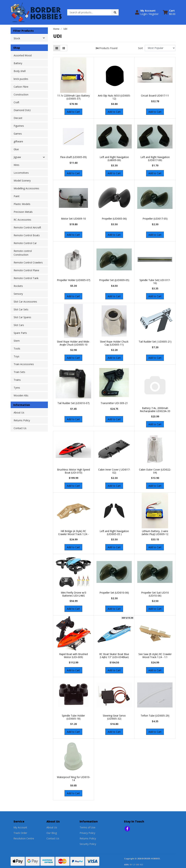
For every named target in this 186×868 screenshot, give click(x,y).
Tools (17, 348)
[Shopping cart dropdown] (169, 12)
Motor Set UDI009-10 (73, 219)
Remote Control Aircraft (27, 227)
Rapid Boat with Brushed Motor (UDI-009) (73, 656)
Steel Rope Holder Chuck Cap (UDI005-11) (114, 343)
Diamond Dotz (22, 110)
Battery (18, 63)
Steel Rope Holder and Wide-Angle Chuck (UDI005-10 (73, 343)
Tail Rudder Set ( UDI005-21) (155, 342)
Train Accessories (24, 364)
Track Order (20, 833)
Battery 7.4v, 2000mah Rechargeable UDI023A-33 (155, 410)
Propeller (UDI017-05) (155, 219)
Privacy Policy (87, 833)
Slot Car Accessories (25, 302)
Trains (17, 380)
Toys (16, 356)
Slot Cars (19, 325)
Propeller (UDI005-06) (114, 219)
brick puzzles (21, 79)
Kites (16, 165)
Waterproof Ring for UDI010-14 (74, 779)
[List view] (64, 48)
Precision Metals (23, 212)
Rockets (18, 286)
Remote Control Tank (26, 278)
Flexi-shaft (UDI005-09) (73, 157)
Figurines (19, 126)
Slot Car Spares (22, 317)
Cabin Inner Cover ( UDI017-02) (114, 471)
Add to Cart (73, 112)
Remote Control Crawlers (28, 262)
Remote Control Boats (27, 235)
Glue (16, 149)
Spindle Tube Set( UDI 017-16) (155, 282)
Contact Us (20, 428)
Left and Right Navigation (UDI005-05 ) (114, 533)
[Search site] (115, 12)
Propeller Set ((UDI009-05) (114, 280)
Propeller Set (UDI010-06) (114, 593)
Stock (31, 38)
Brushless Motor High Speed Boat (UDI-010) (73, 471)
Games (18, 134)
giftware (18, 141)
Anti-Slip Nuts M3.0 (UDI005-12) (114, 97)
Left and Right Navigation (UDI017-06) (155, 159)
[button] (147, 12)
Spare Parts (20, 333)
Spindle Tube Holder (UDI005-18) (73, 717)
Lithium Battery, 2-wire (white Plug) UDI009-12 (155, 533)
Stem (17, 341)
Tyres (17, 388)
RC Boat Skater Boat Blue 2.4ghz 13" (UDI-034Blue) (114, 656)
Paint (17, 196)
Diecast (18, 118)
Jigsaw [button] (17, 157)
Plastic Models (22, 204)
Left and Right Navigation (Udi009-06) (114, 159)
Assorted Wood (23, 55)
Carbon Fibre (21, 87)
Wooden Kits (21, 395)
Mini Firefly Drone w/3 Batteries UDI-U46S (73, 594)
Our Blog (52, 833)
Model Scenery (22, 181)
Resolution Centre (24, 838)
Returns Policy (22, 420)
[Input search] (89, 12)
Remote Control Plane (26, 270)
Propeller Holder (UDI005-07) (74, 280)
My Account (20, 827)
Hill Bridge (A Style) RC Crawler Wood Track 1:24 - (73, 533)
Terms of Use (88, 827)
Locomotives (21, 173)
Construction (21, 94)
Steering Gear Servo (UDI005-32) (114, 717)
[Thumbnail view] (57, 48)
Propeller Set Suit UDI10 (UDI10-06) (155, 594)
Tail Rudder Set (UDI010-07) (73, 403)
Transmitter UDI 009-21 (114, 403)
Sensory (18, 294)
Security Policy (88, 844)
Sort (141, 48)
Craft (16, 102)
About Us (19, 412)
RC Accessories (22, 220)
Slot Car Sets (21, 309)
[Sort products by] (160, 48)
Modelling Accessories (26, 188)
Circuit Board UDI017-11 (155, 96)
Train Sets (19, 372)
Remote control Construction (23, 253)
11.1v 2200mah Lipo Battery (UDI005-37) (73, 97)
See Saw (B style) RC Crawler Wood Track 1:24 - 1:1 (155, 656)
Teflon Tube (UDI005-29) (155, 716)
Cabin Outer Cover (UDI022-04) (155, 471)
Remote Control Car (25, 243)
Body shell (20, 71)
